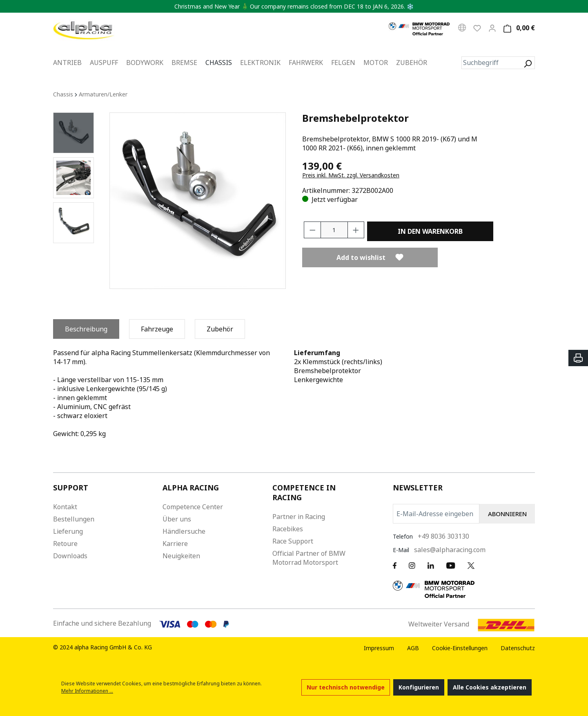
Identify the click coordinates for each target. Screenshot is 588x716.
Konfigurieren (419, 687)
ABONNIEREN (507, 514)
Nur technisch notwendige (346, 687)
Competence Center (193, 507)
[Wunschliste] (477, 28)
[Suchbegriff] (491, 63)
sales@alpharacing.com (450, 550)
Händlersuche (184, 531)
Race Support (293, 541)
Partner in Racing (299, 517)
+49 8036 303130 (443, 536)
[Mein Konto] (492, 28)
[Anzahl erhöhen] (356, 230)
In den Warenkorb (430, 231)
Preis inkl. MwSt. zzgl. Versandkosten (351, 175)
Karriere (175, 544)
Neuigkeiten (181, 556)
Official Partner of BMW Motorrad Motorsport (309, 558)
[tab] (86, 329)
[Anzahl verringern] (312, 230)
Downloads (70, 556)
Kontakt (65, 507)
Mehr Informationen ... (87, 691)
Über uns (177, 519)
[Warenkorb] (518, 28)
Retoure (65, 544)
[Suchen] (528, 63)
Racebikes (288, 529)
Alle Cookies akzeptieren (490, 687)
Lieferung (68, 531)
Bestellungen (74, 519)
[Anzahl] (334, 230)
